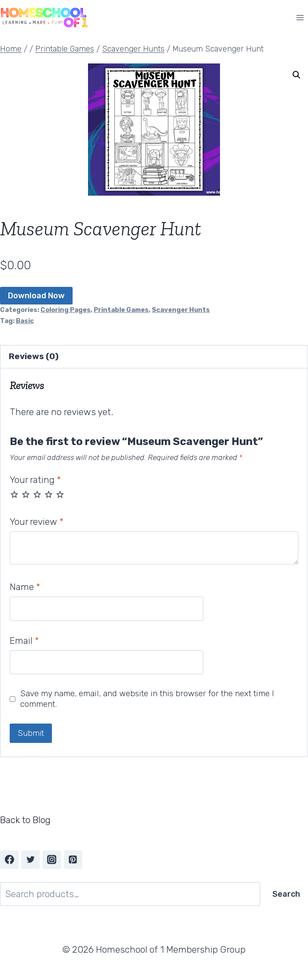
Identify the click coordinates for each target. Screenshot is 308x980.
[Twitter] (30, 860)
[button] (297, 75)
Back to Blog (25, 820)
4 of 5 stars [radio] (49, 494)
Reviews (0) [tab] (34, 356)
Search (286, 894)
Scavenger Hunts (181, 310)
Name (25, 587)
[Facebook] (9, 860)
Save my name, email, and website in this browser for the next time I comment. (147, 699)
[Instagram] (52, 860)
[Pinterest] (73, 860)
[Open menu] (300, 17)
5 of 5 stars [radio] (60, 494)
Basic (25, 321)
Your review (37, 522)
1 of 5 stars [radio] (14, 494)
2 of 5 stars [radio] (26, 494)
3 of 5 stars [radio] (37, 494)
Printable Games (121, 310)
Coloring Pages (66, 310)
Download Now (36, 296)
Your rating (35, 480)
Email (24, 640)
